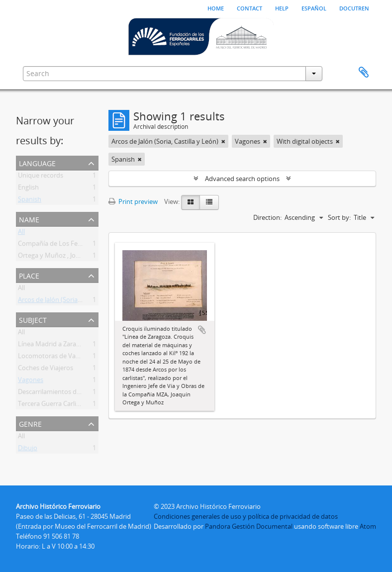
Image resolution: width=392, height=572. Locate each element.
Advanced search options (242, 179)
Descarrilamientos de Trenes (60, 393)
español (314, 7)
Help (282, 7)
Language (37, 162)
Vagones (31, 381)
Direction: (267, 217)
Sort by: (339, 217)
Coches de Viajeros (46, 370)
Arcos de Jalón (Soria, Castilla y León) (71, 301)
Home (216, 7)
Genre (30, 423)
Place (29, 275)
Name (29, 219)
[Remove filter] (223, 141)
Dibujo (28, 450)
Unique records (41, 177)
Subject (33, 319)
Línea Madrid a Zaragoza (54, 346)
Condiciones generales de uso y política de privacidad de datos (246, 516)
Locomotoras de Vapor (52, 358)
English (28, 189)
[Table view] (209, 202)
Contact (249, 7)
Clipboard (364, 73)
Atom (368, 526)
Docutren (354, 7)
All (21, 233)
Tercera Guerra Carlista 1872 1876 (67, 405)
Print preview (133, 201)
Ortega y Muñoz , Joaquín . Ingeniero (72, 257)
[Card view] (191, 202)
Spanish (30, 201)
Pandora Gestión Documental (249, 526)
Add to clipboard (202, 330)
